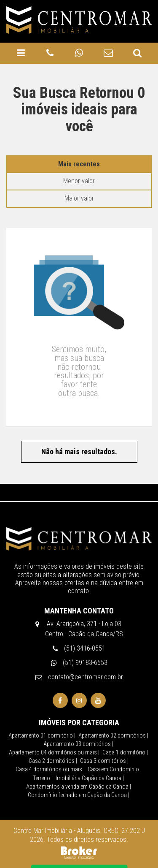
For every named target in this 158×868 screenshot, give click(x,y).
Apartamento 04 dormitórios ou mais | (54, 730)
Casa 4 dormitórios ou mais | (50, 747)
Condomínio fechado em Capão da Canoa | (79, 773)
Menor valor (79, 159)
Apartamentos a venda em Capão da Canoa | (79, 764)
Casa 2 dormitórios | (53, 738)
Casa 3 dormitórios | (104, 738)
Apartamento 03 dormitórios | (78, 722)
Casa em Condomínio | (115, 747)
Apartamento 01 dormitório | (42, 713)
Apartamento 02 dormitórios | (113, 713)
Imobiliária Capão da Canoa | (90, 756)
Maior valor (79, 176)
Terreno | (43, 756)
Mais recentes (79, 142)
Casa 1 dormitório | (125, 730)
